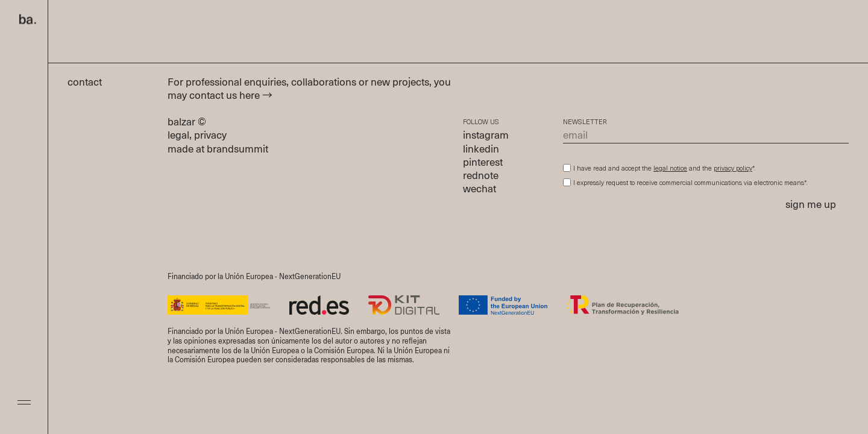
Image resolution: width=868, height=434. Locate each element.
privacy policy (733, 169)
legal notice (670, 169)
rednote (481, 176)
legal (178, 136)
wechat (480, 190)
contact (91, 83)
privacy (210, 136)
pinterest (483, 163)
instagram (486, 136)
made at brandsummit (218, 150)
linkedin (481, 150)
